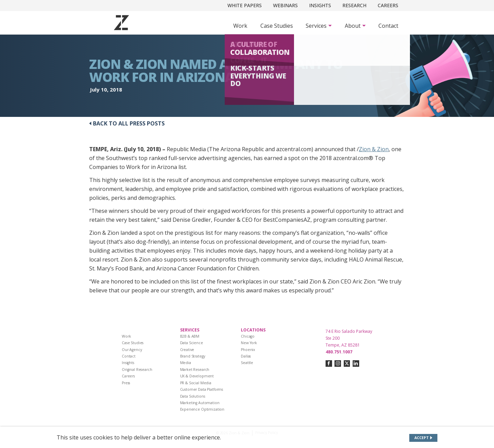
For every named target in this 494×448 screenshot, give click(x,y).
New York (249, 343)
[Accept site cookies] (424, 438)
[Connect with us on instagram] (338, 364)
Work (240, 26)
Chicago (248, 336)
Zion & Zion (374, 149)
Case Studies (277, 26)
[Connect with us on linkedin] (356, 364)
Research (354, 5)
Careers (388, 5)
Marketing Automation (200, 403)
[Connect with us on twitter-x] (347, 364)
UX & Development (197, 376)
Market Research (195, 370)
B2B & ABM (190, 336)
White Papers (245, 5)
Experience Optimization (202, 409)
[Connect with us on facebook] (329, 364)
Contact (388, 26)
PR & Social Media (196, 383)
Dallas (246, 356)
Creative (187, 350)
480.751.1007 (339, 352)
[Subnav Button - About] (355, 26)
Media (186, 363)
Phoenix (248, 350)
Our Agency (132, 350)
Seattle (247, 363)
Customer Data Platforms (202, 389)
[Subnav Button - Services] (319, 26)
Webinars (285, 5)
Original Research (137, 370)
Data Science (192, 343)
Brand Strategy (193, 356)
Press (126, 383)
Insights (320, 5)
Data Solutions (193, 396)
